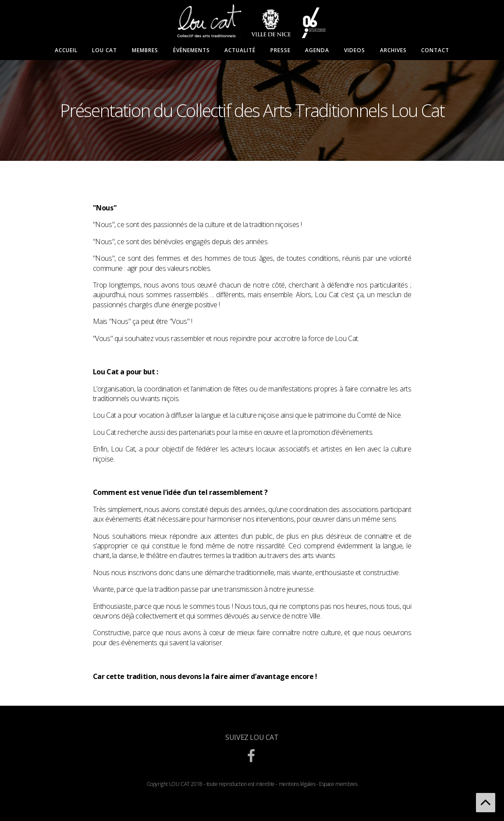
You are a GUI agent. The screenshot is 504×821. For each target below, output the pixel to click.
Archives (393, 50)
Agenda (317, 50)
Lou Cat (105, 50)
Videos (355, 50)
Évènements (192, 50)
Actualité (240, 50)
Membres (145, 50)
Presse (280, 50)
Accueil (66, 50)
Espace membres (338, 784)
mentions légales (297, 784)
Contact (435, 50)
